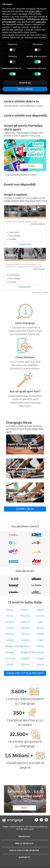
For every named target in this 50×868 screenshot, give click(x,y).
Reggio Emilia (28, 652)
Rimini (10, 664)
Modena (25, 646)
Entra (24, 808)
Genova (40, 616)
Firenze (25, 622)
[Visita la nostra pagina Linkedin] (46, 820)
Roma (10, 610)
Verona (40, 628)
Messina (10, 634)
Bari (40, 622)
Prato (40, 640)
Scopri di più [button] (25, 83)
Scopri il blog (25, 509)
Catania (10, 628)
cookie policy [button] (41, 22)
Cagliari (25, 658)
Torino (10, 616)
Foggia (40, 658)
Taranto (10, 640)
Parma (40, 646)
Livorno (40, 652)
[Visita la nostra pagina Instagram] (41, 820)
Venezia (25, 628)
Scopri (31, 166)
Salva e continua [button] (25, 89)
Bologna (10, 622)
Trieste (40, 634)
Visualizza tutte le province (25, 673)
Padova (25, 634)
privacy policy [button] (35, 11)
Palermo (25, 616)
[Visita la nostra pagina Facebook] (36, 820)
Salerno (25, 664)
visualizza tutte (40, 293)
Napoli (40, 610)
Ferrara (40, 664)
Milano (25, 610)
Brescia (25, 640)
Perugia (10, 652)
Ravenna (10, 658)
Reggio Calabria (14, 646)
